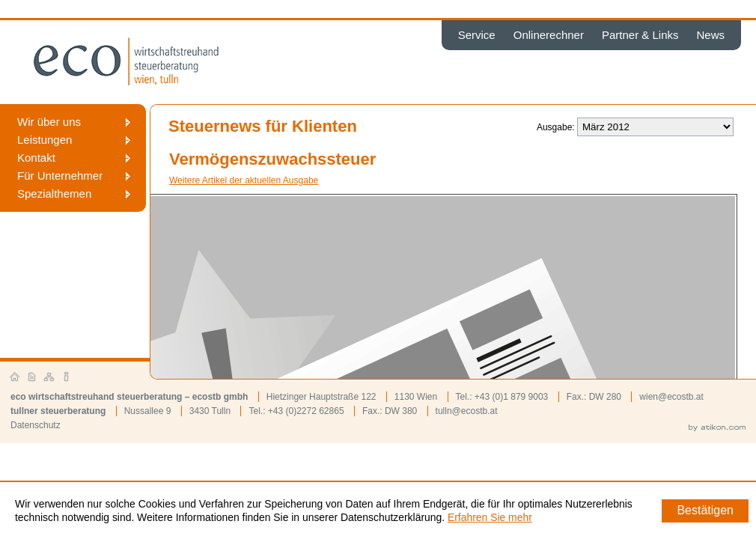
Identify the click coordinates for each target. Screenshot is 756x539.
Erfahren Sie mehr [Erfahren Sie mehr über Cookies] (490, 517)
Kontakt (36, 158)
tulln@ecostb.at (467, 411)
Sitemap (49, 377)
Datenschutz (36, 425)
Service (477, 35)
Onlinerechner (549, 35)
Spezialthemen (54, 194)
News (710, 35)
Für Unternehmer (60, 176)
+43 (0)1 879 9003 (511, 397)
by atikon (717, 428)
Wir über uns (49, 122)
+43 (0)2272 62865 (306, 411)
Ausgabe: (556, 127)
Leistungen (45, 140)
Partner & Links (640, 35)
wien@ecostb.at (671, 397)
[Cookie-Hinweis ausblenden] (705, 511)
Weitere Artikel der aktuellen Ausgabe (244, 180)
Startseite (15, 377)
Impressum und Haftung (67, 377)
